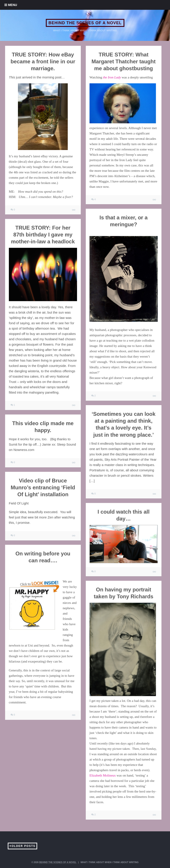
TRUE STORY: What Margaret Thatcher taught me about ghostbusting (123, 61)
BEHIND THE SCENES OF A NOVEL (85, 23)
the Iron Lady (112, 77)
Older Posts (23, 846)
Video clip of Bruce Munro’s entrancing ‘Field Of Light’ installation (43, 487)
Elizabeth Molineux (103, 775)
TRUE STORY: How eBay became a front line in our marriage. (43, 61)
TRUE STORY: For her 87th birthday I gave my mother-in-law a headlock (43, 235)
